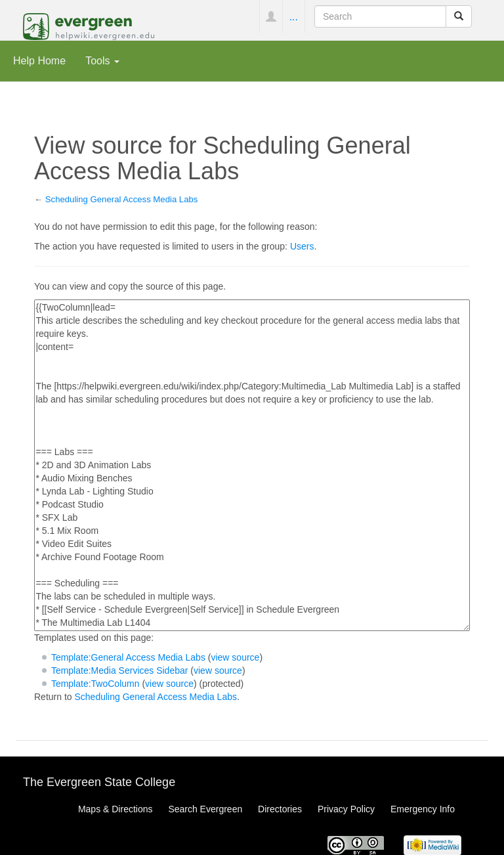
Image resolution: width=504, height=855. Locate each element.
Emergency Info (423, 809)
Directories (280, 809)
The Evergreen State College (99, 782)
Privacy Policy (346, 809)
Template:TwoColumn (95, 684)
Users (302, 246)
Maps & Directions (115, 809)
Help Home (39, 60)
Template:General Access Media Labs (128, 657)
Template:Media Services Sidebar (120, 670)
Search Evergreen (205, 809)
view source (235, 657)
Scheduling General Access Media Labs (122, 199)
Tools (102, 60)
